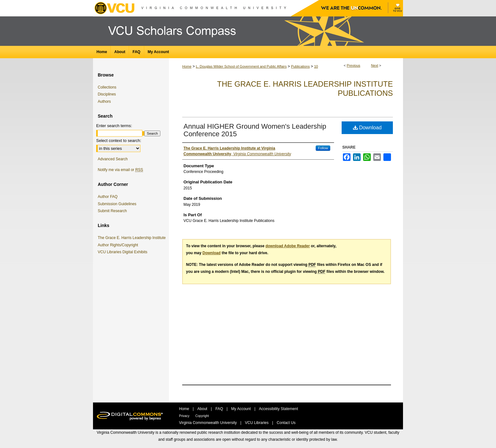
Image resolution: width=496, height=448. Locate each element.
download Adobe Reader (288, 246)
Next (375, 65)
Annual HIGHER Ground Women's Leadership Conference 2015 (255, 130)
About (203, 409)
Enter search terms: (114, 126)
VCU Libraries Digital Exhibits (124, 252)
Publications (300, 66)
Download (367, 128)
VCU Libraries (257, 423)
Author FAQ (108, 197)
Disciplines (107, 94)
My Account (242, 409)
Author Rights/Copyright (119, 245)
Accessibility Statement (279, 409)
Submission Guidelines (117, 204)
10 (316, 66)
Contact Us (286, 423)
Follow (323, 148)
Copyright (202, 416)
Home (187, 66)
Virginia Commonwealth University (208, 423)
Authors (104, 101)
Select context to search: (119, 141)
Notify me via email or (120, 170)
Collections (107, 87)
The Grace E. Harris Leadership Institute (133, 238)
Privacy (185, 416)
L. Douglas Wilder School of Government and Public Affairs (241, 66)
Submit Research (112, 211)
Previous (353, 65)
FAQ (220, 409)
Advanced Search (113, 159)
